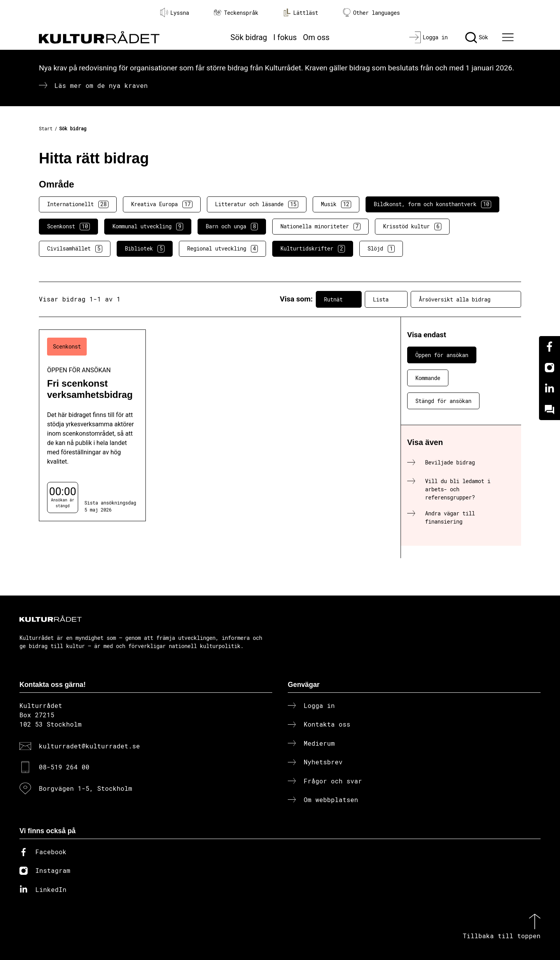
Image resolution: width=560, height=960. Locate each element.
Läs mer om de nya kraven (101, 85)
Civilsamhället (75, 249)
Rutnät (339, 299)
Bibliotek (145, 249)
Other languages (371, 13)
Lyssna (175, 12)
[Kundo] (549, 410)
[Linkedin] (549, 389)
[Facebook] (549, 347)
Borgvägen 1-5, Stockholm (86, 788)
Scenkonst (68, 226)
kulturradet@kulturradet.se (89, 746)
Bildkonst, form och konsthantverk (432, 204)
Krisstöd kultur (412, 226)
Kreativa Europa (162, 204)
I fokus (285, 37)
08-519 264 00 (64, 767)
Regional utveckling (222, 249)
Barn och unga (232, 226)
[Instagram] (549, 368)
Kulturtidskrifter (313, 249)
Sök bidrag (249, 37)
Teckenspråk (236, 13)
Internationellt (78, 204)
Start (46, 128)
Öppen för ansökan (442, 355)
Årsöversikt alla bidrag (466, 299)
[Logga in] (428, 37)
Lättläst (301, 12)
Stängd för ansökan (443, 401)
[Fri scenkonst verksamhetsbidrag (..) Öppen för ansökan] (92, 425)
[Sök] (477, 37)
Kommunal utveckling (148, 226)
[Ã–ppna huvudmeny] (509, 37)
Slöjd (381, 249)
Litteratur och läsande (257, 204)
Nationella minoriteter (320, 226)
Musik (336, 204)
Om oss (316, 37)
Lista (386, 299)
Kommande (428, 378)
